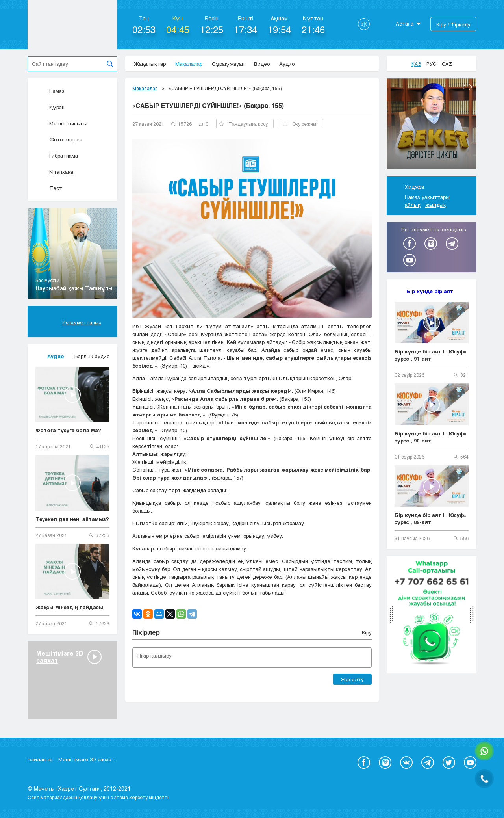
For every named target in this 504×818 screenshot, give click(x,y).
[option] (432, 125)
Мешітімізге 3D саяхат (86, 759)
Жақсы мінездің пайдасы (69, 607)
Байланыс (40, 759)
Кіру (367, 632)
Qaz (447, 64)
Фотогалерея (59, 139)
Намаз (50, 91)
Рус (431, 64)
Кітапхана (54, 172)
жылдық (436, 205)
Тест (49, 188)
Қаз (416, 64)
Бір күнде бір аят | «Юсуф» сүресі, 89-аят (431, 519)
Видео (262, 64)
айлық (413, 205)
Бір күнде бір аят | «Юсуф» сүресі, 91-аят (431, 355)
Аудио (287, 64)
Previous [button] (464, 87)
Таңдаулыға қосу (243, 124)
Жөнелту (352, 679)
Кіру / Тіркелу (453, 24)
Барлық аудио (92, 356)
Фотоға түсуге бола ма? (68, 430)
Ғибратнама (57, 156)
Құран (50, 107)
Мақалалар (189, 64)
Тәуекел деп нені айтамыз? (72, 519)
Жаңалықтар (150, 64)
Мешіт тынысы (61, 123)
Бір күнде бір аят (430, 291)
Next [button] (471, 87)
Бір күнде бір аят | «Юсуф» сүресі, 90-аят (431, 437)
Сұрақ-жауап (228, 64)
